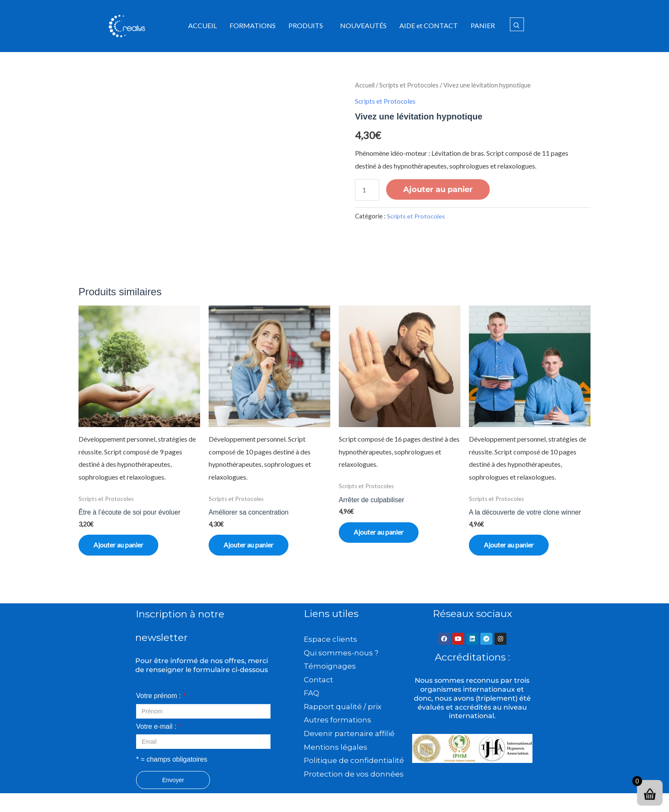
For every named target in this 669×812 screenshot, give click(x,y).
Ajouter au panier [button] (121, 546)
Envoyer (173, 782)
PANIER (483, 25)
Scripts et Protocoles (409, 85)
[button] (308, 26)
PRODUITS (306, 25)
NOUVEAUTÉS (363, 25)
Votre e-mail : (159, 728)
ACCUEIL (202, 25)
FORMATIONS (253, 25)
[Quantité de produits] (367, 189)
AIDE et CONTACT (429, 25)
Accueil (365, 85)
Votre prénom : (161, 697)
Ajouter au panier (438, 189)
